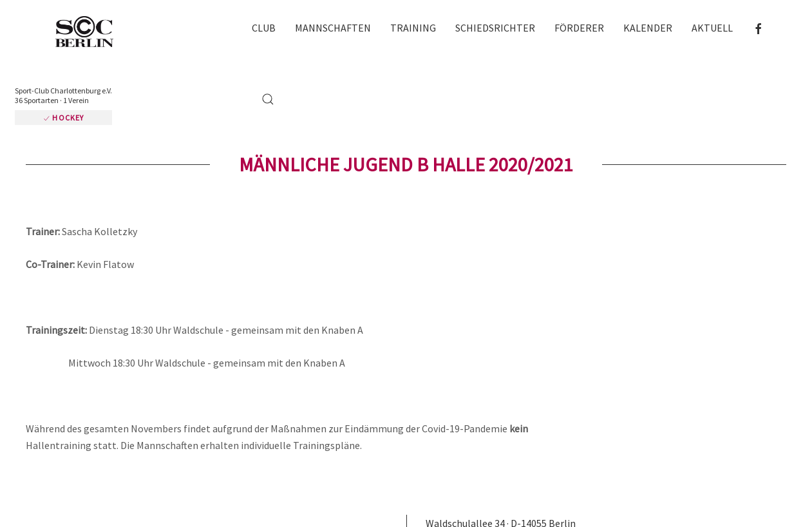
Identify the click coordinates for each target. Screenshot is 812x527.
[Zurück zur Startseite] (90, 33)
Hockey (63, 118)
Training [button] (413, 28)
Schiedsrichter (495, 28)
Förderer (579, 28)
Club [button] (264, 28)
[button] (268, 99)
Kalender (648, 28)
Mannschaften (333, 28)
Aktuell (712, 28)
